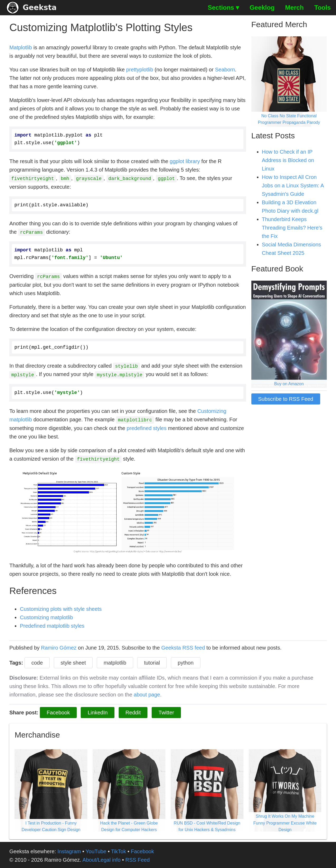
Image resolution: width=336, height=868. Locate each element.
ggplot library (185, 161)
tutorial (152, 661)
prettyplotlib (140, 70)
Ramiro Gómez (59, 646)
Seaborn (225, 70)
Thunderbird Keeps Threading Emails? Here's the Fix (292, 228)
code (37, 661)
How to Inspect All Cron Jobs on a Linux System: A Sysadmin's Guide (293, 186)
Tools (323, 8)
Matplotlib (21, 47)
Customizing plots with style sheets (61, 607)
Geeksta (32, 8)
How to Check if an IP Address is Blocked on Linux (288, 160)
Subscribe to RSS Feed (286, 399)
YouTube (96, 850)
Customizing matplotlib (46, 616)
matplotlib (115, 661)
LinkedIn (98, 711)
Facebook (58, 711)
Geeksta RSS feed (183, 646)
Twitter (166, 711)
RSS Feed (137, 858)
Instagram (69, 850)
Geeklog (262, 8)
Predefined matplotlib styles (52, 624)
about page (147, 693)
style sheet (73, 661)
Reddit (133, 711)
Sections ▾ (224, 8)
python (186, 661)
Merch (294, 8)
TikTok (119, 850)
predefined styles (147, 427)
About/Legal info (102, 858)
